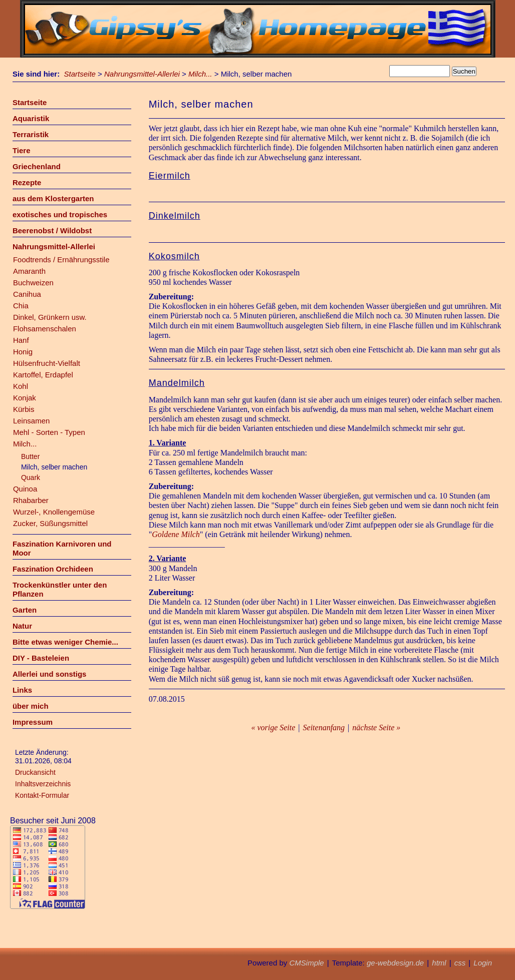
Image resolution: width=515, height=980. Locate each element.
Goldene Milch (176, 534)
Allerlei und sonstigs (50, 674)
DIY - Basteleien (41, 658)
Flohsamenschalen (45, 329)
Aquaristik (31, 118)
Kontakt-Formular (42, 795)
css (460, 963)
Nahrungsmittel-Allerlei (142, 74)
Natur (22, 626)
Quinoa (25, 489)
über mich (31, 706)
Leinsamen (31, 421)
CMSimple (306, 963)
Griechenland (37, 166)
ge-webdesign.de (395, 963)
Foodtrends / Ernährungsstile (61, 260)
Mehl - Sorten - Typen (49, 432)
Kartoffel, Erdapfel (43, 375)
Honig (23, 352)
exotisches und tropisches (60, 214)
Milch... (200, 74)
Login (483, 963)
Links (22, 690)
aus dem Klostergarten (53, 198)
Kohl (21, 386)
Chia (21, 306)
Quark (31, 477)
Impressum (33, 722)
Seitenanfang (324, 727)
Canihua (27, 294)
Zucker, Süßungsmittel (50, 523)
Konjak (25, 398)
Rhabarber (31, 500)
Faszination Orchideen (53, 569)
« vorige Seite (273, 727)
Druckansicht (35, 772)
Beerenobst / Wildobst (52, 230)
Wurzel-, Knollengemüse (54, 512)
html (439, 963)
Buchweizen (33, 283)
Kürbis (24, 409)
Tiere (22, 150)
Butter (30, 456)
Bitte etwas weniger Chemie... (65, 642)
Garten (25, 610)
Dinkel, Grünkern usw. (50, 317)
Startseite (80, 74)
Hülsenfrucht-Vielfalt (47, 363)
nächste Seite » (376, 727)
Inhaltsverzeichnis (43, 784)
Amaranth (29, 271)
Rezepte (27, 182)
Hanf (21, 340)
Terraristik (31, 134)
